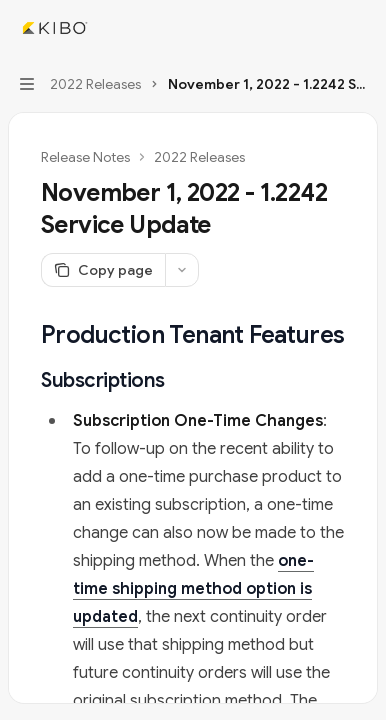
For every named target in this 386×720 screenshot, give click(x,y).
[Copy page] (103, 270)
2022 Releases (199, 157)
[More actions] (360, 28)
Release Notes (85, 157)
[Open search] (322, 28)
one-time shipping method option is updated (193, 589)
